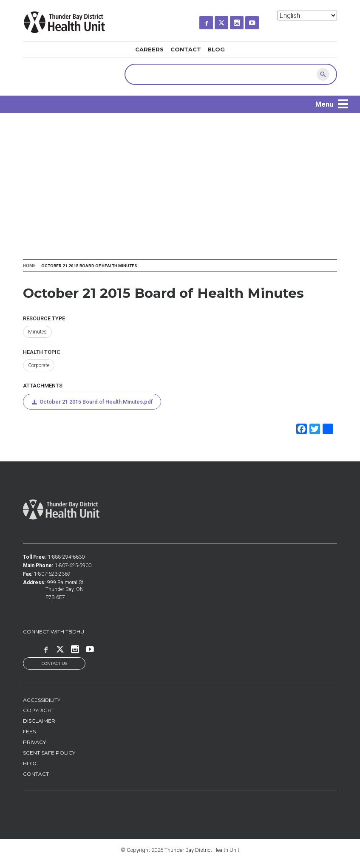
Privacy (34, 742)
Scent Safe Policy (49, 753)
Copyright (39, 711)
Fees (29, 732)
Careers (149, 49)
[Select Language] (307, 16)
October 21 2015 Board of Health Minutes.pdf (96, 402)
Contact (186, 49)
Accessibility (42, 700)
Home (29, 266)
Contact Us (54, 663)
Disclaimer (39, 721)
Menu (324, 104)
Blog (216, 49)
